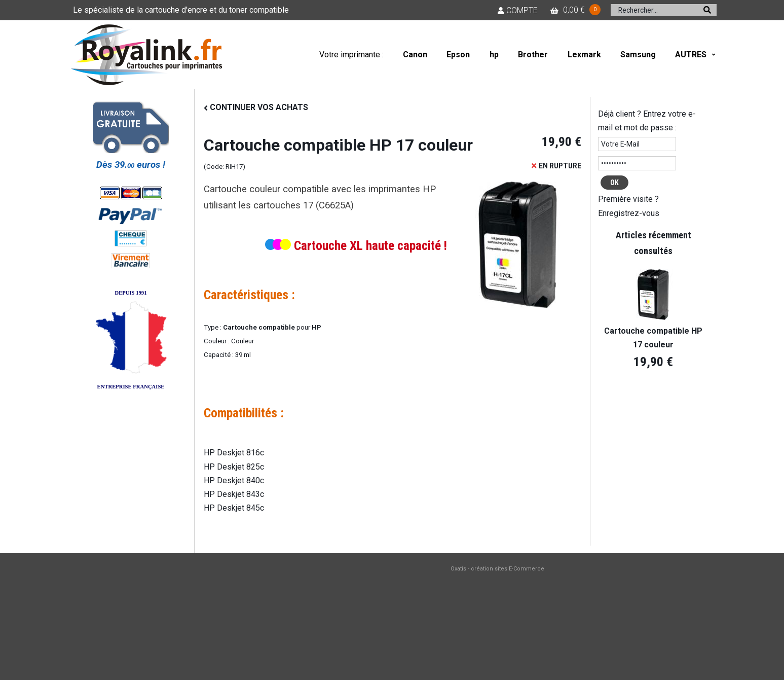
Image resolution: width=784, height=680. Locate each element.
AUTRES (691, 55)
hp (494, 55)
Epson (458, 55)
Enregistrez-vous (629, 213)
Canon (415, 55)
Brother (533, 55)
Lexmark (584, 55)
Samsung (638, 55)
